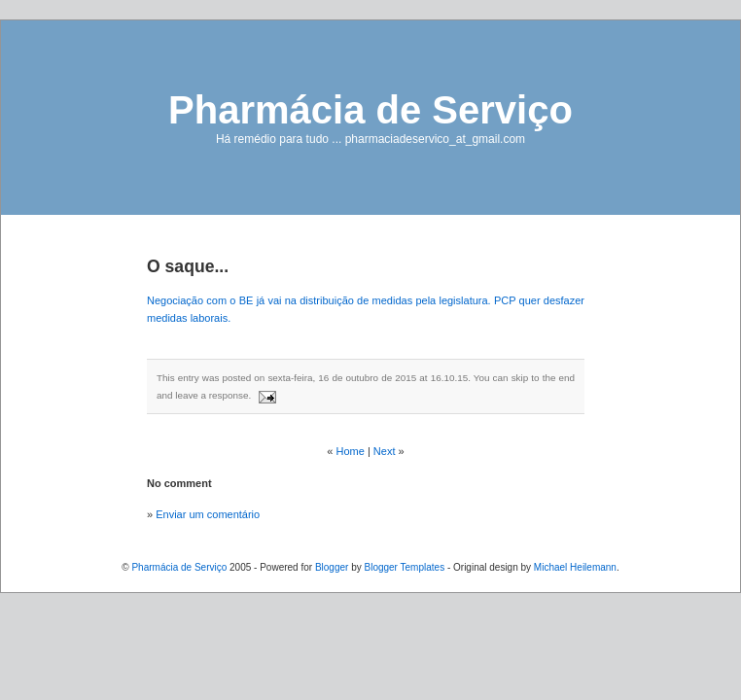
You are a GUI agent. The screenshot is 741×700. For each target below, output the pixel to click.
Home (351, 451)
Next (385, 451)
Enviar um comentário (208, 514)
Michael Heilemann (575, 567)
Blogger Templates (404, 567)
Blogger (332, 567)
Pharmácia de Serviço (370, 110)
